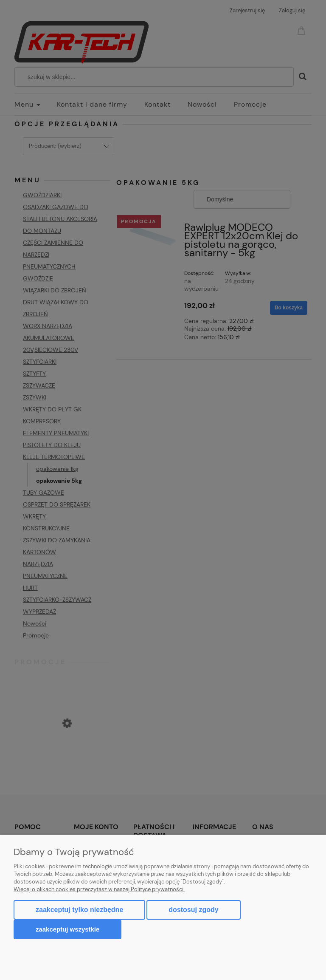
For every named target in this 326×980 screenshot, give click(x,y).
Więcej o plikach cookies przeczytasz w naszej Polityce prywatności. (99, 889)
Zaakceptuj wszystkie (67, 929)
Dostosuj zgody (193, 910)
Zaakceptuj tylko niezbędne (79, 910)
